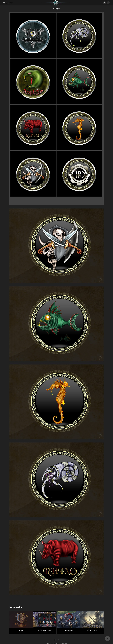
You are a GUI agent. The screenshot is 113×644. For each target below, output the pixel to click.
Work (5, 3)
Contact (11, 3)
